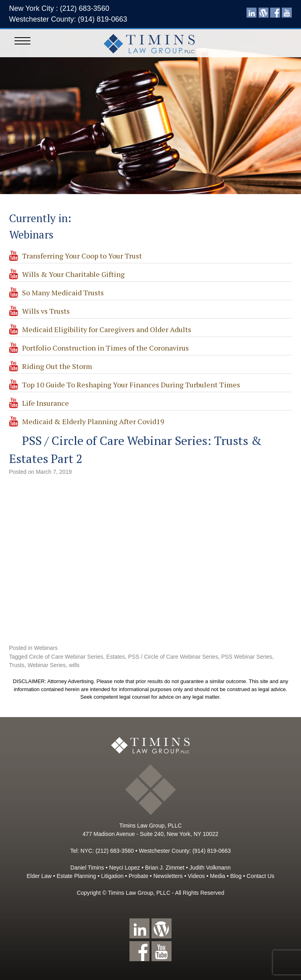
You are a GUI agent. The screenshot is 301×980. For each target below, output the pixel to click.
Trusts (17, 665)
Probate (138, 876)
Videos (196, 876)
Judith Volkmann (210, 868)
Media (218, 876)
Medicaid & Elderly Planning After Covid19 (93, 421)
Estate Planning (76, 876)
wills (74, 665)
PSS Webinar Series (247, 657)
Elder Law (39, 876)
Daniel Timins (87, 868)
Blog (236, 876)
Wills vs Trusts (46, 311)
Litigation (112, 876)
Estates (116, 657)
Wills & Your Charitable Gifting (73, 274)
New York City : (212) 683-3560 (59, 8)
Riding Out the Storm (57, 366)
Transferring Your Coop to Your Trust (82, 256)
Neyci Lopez (124, 868)
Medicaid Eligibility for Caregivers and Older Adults (107, 329)
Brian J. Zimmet (165, 868)
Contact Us (260, 876)
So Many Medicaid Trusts (63, 293)
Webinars (46, 648)
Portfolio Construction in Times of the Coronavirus (105, 348)
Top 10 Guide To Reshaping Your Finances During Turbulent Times (131, 385)
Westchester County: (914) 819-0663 (68, 19)
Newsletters (168, 876)
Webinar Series (47, 665)
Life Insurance (45, 403)
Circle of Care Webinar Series (66, 657)
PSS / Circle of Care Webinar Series (173, 657)
